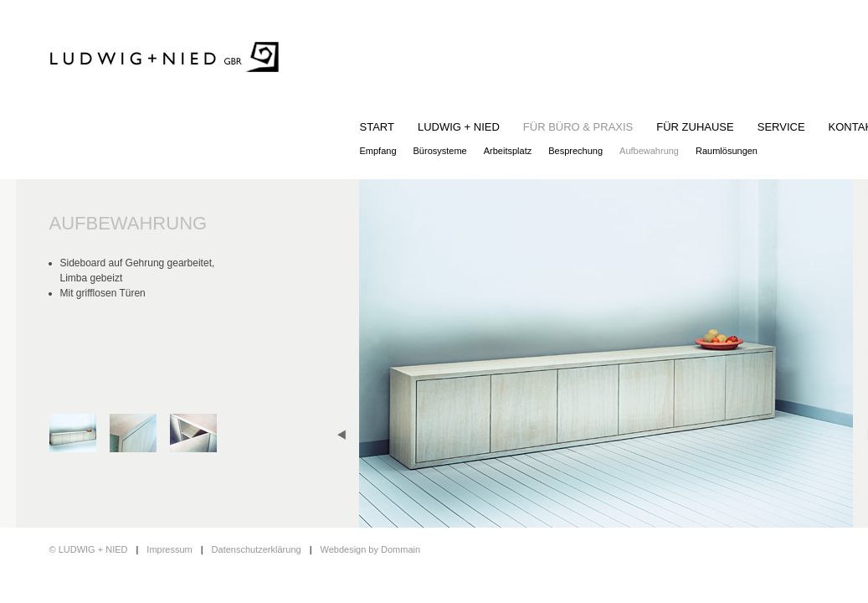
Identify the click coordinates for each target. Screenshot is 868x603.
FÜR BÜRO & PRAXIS (578, 127)
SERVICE (781, 127)
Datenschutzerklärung (257, 549)
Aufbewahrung (649, 151)
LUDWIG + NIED (459, 127)
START (377, 127)
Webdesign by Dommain (370, 549)
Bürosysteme (440, 151)
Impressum (169, 549)
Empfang (378, 151)
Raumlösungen (727, 151)
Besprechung (575, 151)
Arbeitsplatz (508, 151)
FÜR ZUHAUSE (695, 127)
